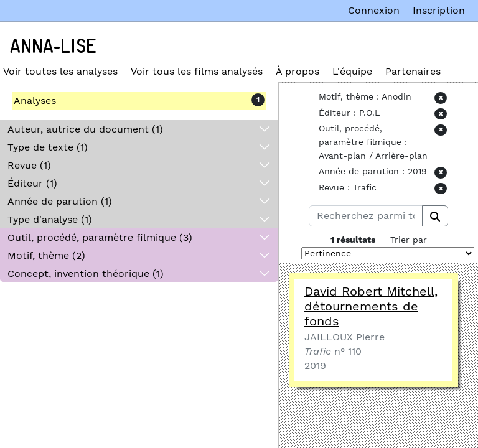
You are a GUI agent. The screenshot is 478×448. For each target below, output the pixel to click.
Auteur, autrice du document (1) (85, 129)
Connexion (374, 10)
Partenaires (413, 71)
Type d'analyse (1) (50, 219)
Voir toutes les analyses (60, 71)
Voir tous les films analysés (197, 71)
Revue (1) (29, 165)
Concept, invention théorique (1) (86, 273)
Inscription (439, 10)
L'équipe (352, 71)
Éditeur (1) (32, 183)
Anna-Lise (53, 47)
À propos (298, 71)
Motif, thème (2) (46, 255)
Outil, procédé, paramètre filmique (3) (100, 237)
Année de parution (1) (60, 201)
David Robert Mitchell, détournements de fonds (371, 306)
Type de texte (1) (48, 147)
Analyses (35, 100)
